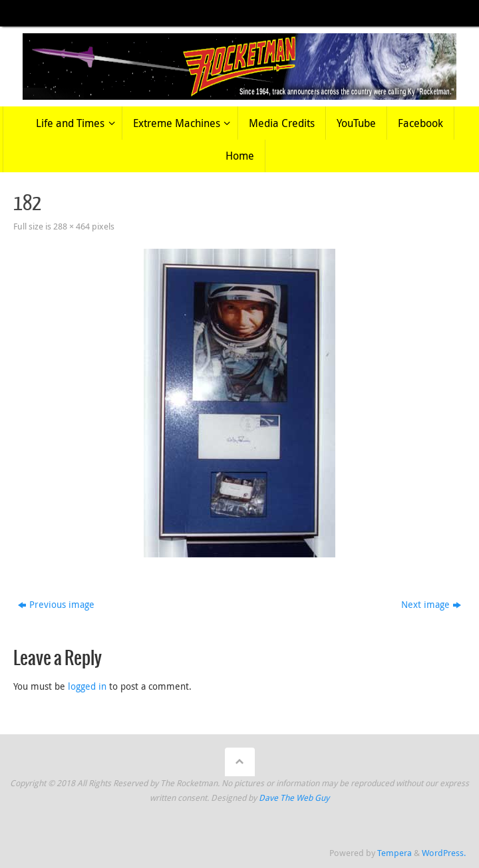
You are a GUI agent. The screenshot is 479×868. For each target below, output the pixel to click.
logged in (87, 686)
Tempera (395, 853)
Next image (431, 604)
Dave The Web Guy (294, 798)
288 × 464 (72, 226)
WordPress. (444, 853)
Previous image (56, 604)
